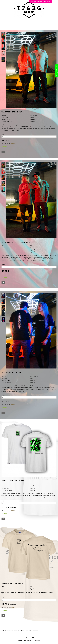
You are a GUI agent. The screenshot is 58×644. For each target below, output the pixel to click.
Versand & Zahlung (19, 631)
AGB (3, 631)
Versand (13, 143)
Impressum (36, 631)
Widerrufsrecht (9, 631)
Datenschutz (28, 631)
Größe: (3, 134)
